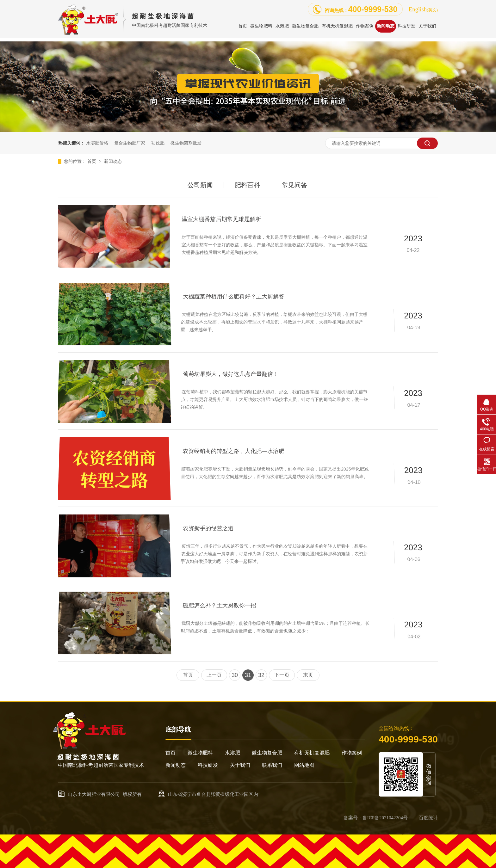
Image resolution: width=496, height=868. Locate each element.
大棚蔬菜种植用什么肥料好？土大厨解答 (235, 298)
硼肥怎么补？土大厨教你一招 (221, 606)
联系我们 (272, 765)
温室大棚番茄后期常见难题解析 (221, 219)
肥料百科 (247, 185)
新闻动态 (113, 161)
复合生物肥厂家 (130, 143)
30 (235, 675)
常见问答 (294, 185)
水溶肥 (232, 753)
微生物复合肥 (267, 753)
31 (248, 675)
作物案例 (352, 753)
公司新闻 (200, 185)
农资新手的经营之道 (210, 529)
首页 (92, 161)
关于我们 (240, 765)
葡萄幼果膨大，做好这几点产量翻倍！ (232, 375)
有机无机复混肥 (312, 753)
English (423, 9)
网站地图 (304, 765)
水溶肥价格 (97, 143)
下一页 (282, 675)
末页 (308, 675)
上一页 (214, 675)
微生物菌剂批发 (186, 143)
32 (261, 675)
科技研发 (208, 765)
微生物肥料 (200, 753)
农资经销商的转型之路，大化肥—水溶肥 (234, 452)
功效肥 (158, 143)
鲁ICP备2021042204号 (385, 818)
